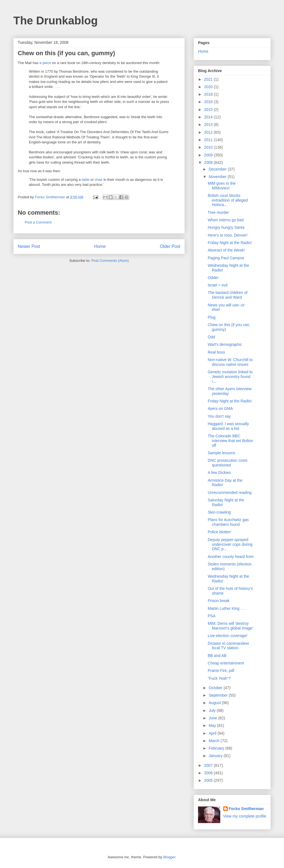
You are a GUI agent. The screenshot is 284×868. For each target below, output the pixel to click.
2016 (209, 102)
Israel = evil (218, 285)
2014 (209, 117)
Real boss (216, 352)
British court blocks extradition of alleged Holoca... (228, 200)
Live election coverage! (228, 636)
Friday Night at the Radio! (230, 243)
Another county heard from (231, 557)
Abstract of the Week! (226, 250)
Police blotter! (220, 532)
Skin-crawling (219, 512)
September (219, 695)
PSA (212, 616)
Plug (212, 317)
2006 (209, 773)
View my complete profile (245, 816)
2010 (209, 147)
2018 (209, 94)
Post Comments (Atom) (110, 261)
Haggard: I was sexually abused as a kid (228, 426)
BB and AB (217, 656)
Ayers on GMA (220, 408)
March (215, 741)
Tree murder (218, 212)
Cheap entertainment (226, 663)
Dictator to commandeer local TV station (228, 646)
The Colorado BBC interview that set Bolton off (230, 441)
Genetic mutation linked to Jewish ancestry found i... (230, 377)
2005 (209, 780)
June (213, 718)
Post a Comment (38, 222)
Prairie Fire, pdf (221, 671)
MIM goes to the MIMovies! (222, 186)
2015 (209, 110)
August (215, 703)
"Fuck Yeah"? (219, 678)
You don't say (219, 416)
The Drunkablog (55, 21)
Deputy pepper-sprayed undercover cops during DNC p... (230, 544)
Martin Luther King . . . (227, 608)
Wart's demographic (225, 344)
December (218, 169)
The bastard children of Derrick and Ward (228, 295)
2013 (209, 125)
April (213, 733)
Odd (211, 337)
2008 (209, 163)
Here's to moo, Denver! (228, 235)
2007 (209, 765)
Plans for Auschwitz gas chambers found (228, 522)
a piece (45, 63)
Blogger (169, 857)
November (218, 177)
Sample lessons (221, 453)
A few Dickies (219, 473)
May (213, 725)
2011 (209, 140)
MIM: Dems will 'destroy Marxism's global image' (230, 626)
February (217, 748)
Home (100, 246)
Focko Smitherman (246, 809)
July (213, 710)
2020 (209, 87)
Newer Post (29, 246)
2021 (209, 79)
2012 (209, 132)
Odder (213, 278)
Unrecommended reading (230, 493)
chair (98, 180)
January (216, 756)
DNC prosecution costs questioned (228, 463)
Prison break (219, 601)
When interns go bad (226, 220)
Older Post (170, 246)
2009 (209, 155)
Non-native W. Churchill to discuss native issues (230, 362)
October (216, 688)
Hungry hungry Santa (226, 227)
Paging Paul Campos (226, 258)
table (85, 180)
